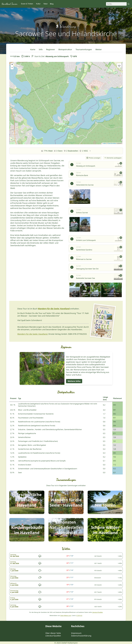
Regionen (51, 49)
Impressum (76, 633)
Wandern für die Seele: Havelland (54, 309)
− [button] (12, 68)
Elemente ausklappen (113, 158)
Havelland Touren (9, 4)
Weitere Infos (74, 381)
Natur (46, 4)
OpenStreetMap (112, 143)
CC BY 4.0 (79, 615)
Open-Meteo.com (66, 615)
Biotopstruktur (65, 49)
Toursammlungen (84, 49)
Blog (52, 4)
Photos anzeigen (93, 158)
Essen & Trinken (27, 4)
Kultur (38, 4)
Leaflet (104, 143)
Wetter (99, 49)
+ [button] (12, 65)
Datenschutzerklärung (81, 636)
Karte (33, 49)
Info (41, 49)
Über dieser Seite (53, 633)
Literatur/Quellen (97, 612)
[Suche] (116, 4)
